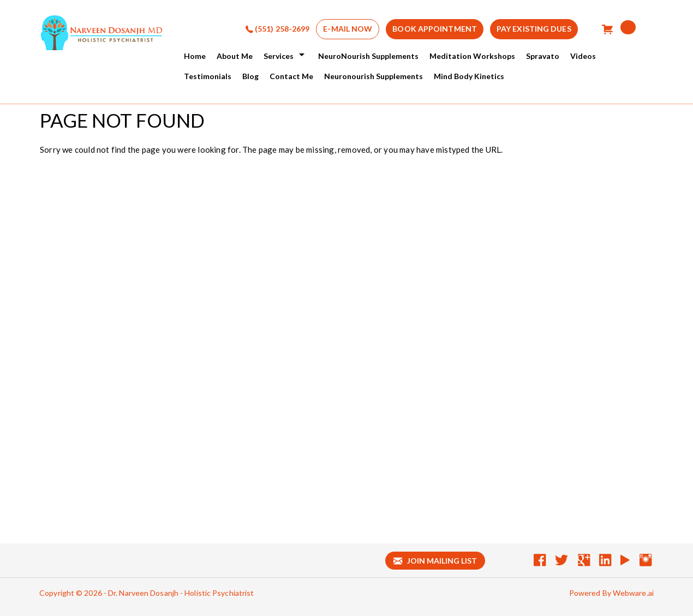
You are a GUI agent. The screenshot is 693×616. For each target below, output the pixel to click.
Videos (583, 56)
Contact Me (291, 76)
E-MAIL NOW (348, 29)
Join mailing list (435, 561)
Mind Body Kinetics (469, 76)
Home (195, 56)
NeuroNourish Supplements (368, 56)
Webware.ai (633, 593)
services (279, 56)
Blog (250, 76)
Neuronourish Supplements (374, 76)
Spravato (543, 56)
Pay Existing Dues (534, 29)
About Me (235, 56)
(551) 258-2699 (282, 29)
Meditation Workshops (472, 56)
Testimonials (208, 76)
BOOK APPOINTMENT (435, 29)
